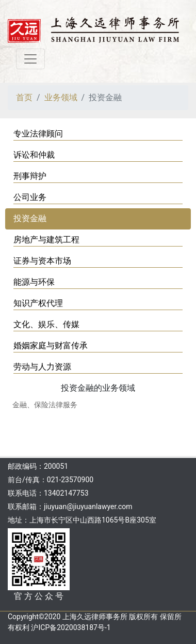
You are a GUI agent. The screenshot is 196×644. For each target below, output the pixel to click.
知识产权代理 (38, 303)
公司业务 (30, 197)
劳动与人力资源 (42, 367)
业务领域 (61, 97)
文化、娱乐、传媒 (46, 324)
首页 (24, 97)
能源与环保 (34, 282)
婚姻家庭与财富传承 (51, 346)
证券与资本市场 (42, 261)
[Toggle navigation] (30, 59)
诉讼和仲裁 (34, 155)
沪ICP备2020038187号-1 (71, 627)
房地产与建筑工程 (46, 240)
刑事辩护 (30, 176)
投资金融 (30, 218)
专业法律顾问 (38, 134)
